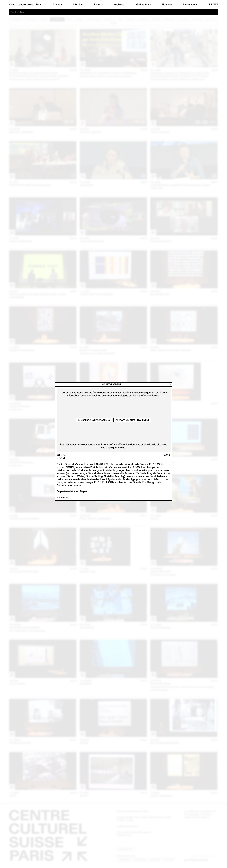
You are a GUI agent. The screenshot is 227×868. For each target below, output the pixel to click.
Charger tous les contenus (94, 420)
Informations (190, 5)
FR (210, 5)
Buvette (98, 5)
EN (216, 5)
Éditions (167, 5)
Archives (119, 5)
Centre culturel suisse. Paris (25, 5)
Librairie (78, 5)
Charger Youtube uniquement (132, 420)
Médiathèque (143, 5)
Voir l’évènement (112, 384)
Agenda (57, 5)
